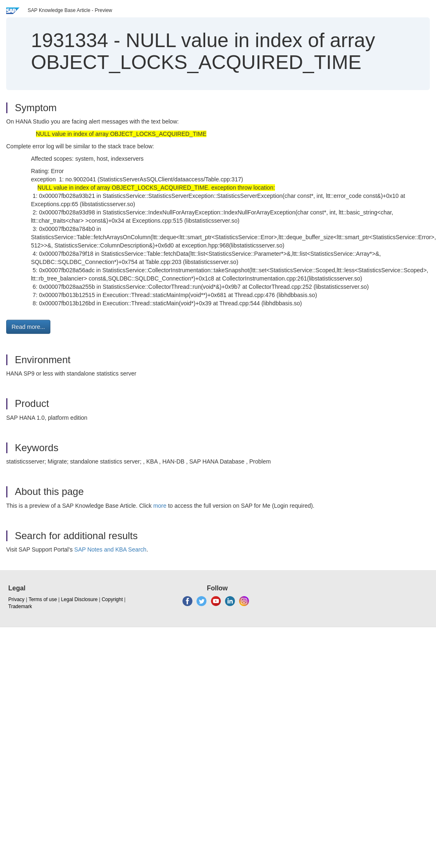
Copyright (112, 599)
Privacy (16, 599)
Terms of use (43, 599)
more (160, 506)
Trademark (20, 606)
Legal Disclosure (79, 599)
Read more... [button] (28, 327)
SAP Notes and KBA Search (110, 549)
